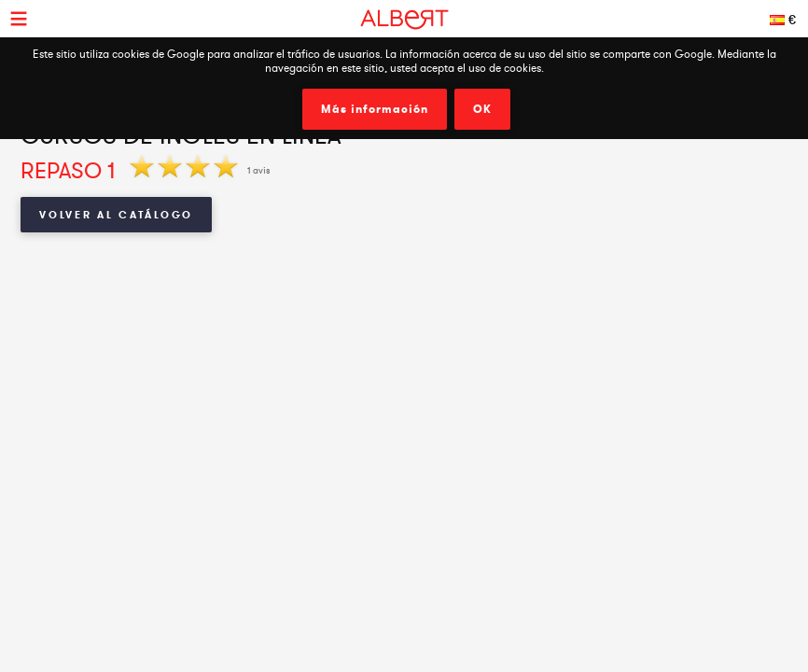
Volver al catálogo (116, 215)
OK (482, 109)
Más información (375, 109)
